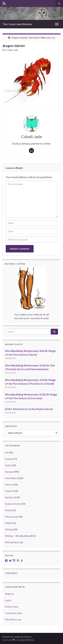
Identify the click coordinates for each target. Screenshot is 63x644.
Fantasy (9, 472)
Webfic (9, 523)
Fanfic (8, 465)
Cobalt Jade (12, 50)
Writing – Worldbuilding (17, 536)
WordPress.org (13, 619)
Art (7, 452)
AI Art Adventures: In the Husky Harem (29, 409)
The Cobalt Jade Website (17, 24)
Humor (9, 491)
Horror (8, 485)
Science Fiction (13, 504)
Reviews (9, 497)
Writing (9, 529)
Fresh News (11, 478)
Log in (8, 600)
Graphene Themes (26, 640)
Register (10, 594)
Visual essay (12, 517)
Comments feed (14, 613)
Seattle (9, 510)
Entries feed (12, 607)
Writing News (12, 542)
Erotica (9, 459)
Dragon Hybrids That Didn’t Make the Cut (33, 38)
